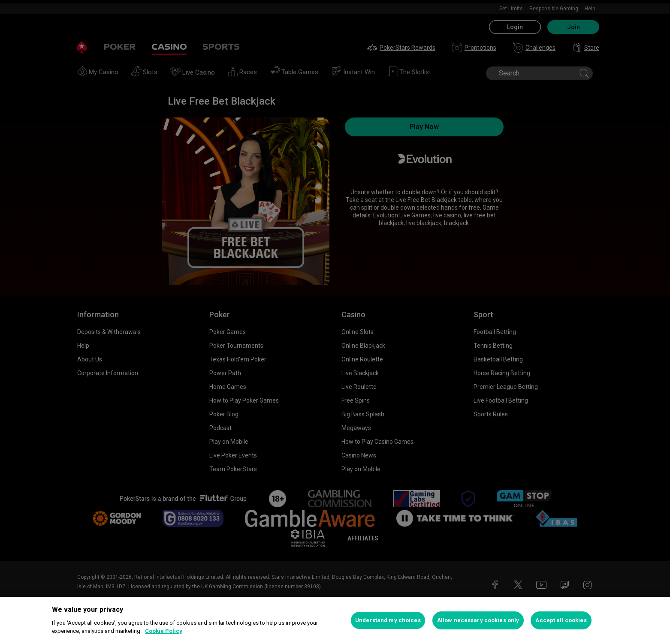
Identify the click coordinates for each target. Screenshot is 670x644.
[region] (335, 620)
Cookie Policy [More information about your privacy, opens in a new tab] (164, 631)
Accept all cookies (561, 620)
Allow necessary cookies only (478, 620)
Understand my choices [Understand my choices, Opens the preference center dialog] (388, 620)
